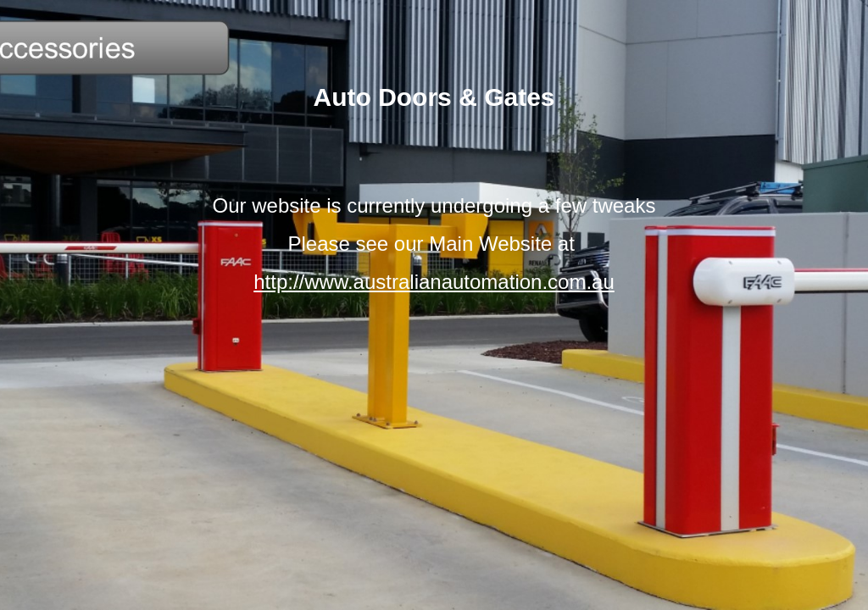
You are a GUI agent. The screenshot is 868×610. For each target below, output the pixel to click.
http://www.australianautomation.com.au (434, 282)
